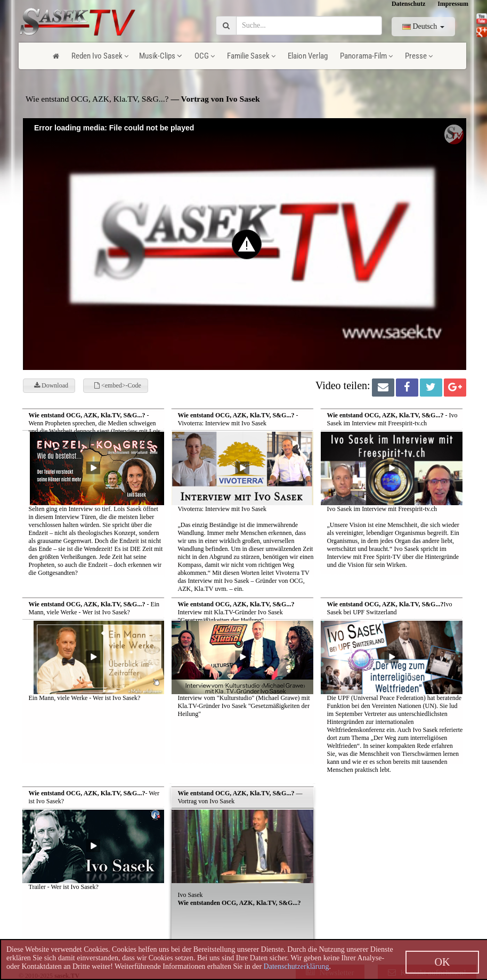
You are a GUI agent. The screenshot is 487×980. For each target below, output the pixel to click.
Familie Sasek (251, 56)
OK (443, 962)
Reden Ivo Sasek (100, 56)
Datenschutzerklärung (297, 966)
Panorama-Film (366, 56)
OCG (205, 56)
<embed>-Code (118, 385)
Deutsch (423, 26)
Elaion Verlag (308, 56)
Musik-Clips (161, 56)
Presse (419, 56)
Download (51, 385)
